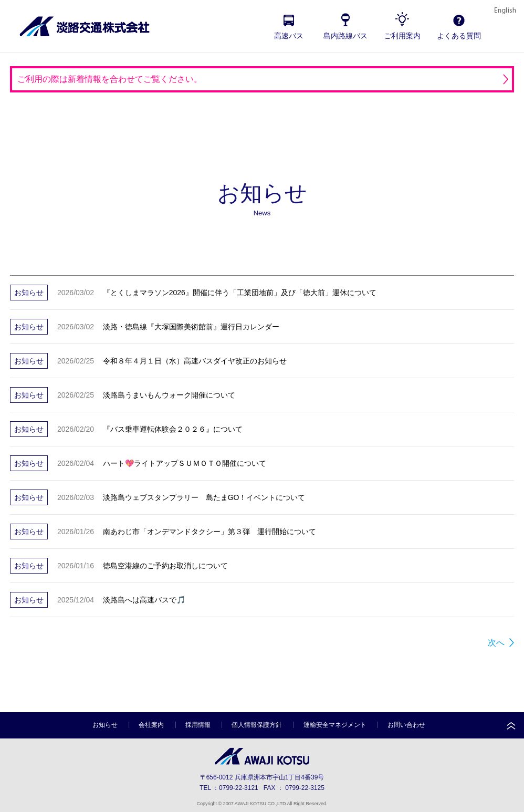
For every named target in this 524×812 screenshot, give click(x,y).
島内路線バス (345, 36)
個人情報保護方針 (257, 725)
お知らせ (105, 725)
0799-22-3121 (239, 788)
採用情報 (198, 725)
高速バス (289, 36)
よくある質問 (459, 36)
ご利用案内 (402, 36)
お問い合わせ (406, 725)
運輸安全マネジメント (335, 725)
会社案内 (151, 725)
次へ (496, 643)
